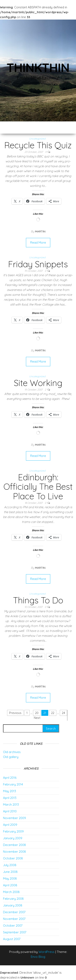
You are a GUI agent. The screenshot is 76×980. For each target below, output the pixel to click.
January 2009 (13, 838)
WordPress (47, 952)
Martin (40, 231)
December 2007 (14, 912)
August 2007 (12, 939)
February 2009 (13, 831)
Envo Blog (38, 957)
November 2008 (14, 852)
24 (63, 713)
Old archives (12, 752)
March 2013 (11, 805)
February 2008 (13, 899)
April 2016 (10, 778)
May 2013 (10, 791)
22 (53, 713)
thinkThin (38, 68)
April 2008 (10, 885)
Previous (15, 713)
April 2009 (10, 825)
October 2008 (13, 858)
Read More (38, 243)
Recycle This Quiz (38, 145)
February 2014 (13, 784)
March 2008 (11, 892)
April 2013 (10, 798)
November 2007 (14, 919)
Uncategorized (37, 139)
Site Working (38, 383)
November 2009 (14, 818)
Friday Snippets (38, 264)
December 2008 (14, 845)
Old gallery (11, 757)
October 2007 (13, 926)
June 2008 (10, 872)
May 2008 (10, 878)
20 (37, 713)
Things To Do (38, 600)
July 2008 (10, 865)
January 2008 (13, 905)
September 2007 (15, 932)
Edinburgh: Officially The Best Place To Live (38, 487)
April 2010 (10, 811)
